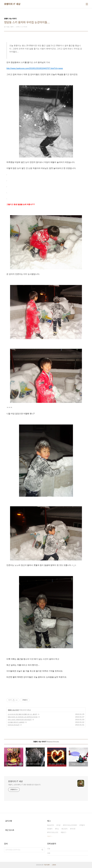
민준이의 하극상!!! (14, 725)
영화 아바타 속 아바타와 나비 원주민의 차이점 (23, 717)
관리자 (54, 865)
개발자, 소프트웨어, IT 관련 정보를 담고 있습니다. (24, 785)
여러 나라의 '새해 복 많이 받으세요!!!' (20, 720)
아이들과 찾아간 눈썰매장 (16, 722)
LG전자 (65, 829)
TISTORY (47, 865)
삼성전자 (51, 825)
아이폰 (73, 829)
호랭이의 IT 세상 (12, 4)
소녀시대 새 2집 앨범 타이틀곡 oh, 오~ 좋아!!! (22, 714)
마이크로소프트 (53, 832)
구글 (59, 825)
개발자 (83, 825)
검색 (42, 850)
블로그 (64, 832)
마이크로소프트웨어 (70, 825)
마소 (57, 829)
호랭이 (50, 829)
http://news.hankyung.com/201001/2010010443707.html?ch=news (35, 68)
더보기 (49, 836)
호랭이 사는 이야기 (13, 710)
